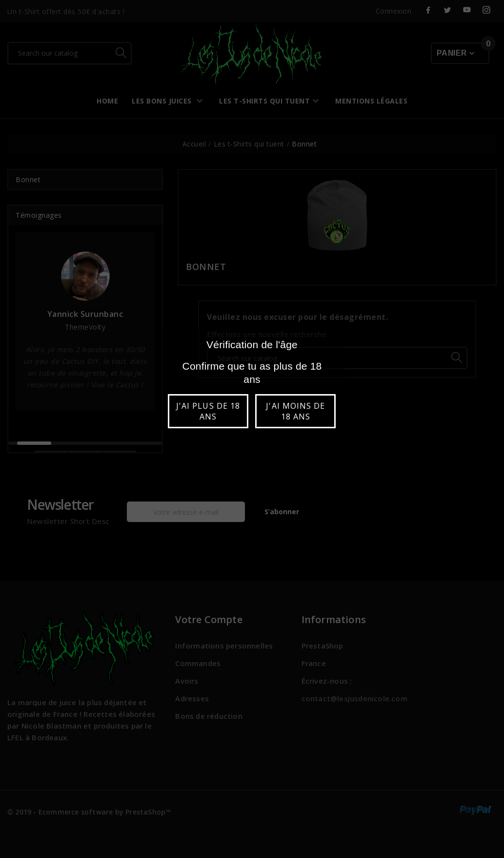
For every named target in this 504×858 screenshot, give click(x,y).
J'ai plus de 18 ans (208, 411)
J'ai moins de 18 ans (295, 411)
